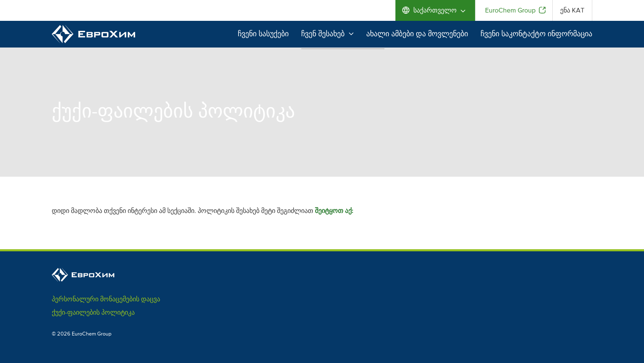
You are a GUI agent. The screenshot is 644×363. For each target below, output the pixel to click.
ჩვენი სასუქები (263, 34)
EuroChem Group (510, 10)
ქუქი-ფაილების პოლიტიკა (93, 313)
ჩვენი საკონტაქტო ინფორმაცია (536, 34)
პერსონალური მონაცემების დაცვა (106, 299)
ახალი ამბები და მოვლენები (417, 34)
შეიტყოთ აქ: (334, 211)
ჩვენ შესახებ (327, 34)
